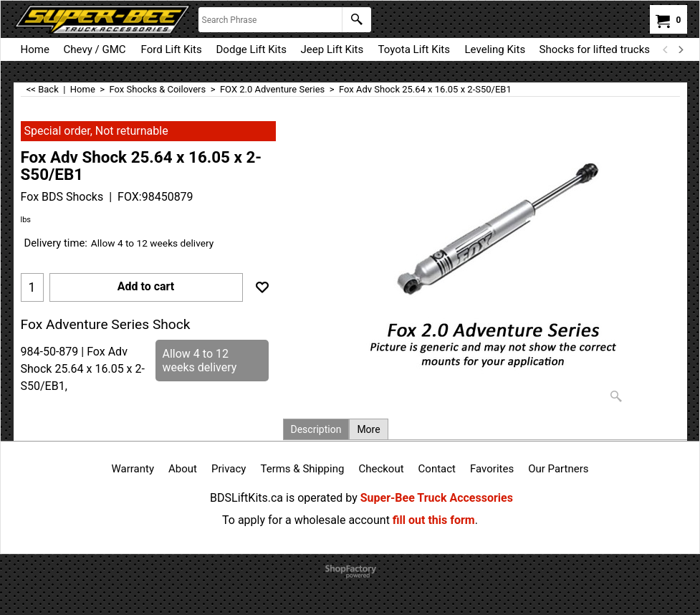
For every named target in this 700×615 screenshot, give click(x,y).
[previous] (666, 49)
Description (316, 429)
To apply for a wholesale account (306, 520)
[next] (681, 49)
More (368, 429)
